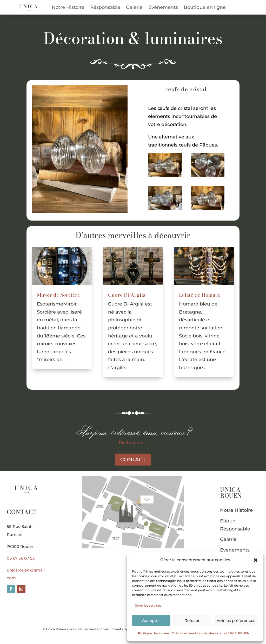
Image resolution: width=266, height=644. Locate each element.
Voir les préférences (236, 620)
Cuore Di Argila (127, 295)
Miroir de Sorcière (58, 295)
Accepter (151, 620)
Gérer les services (148, 605)
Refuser (192, 620)
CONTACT (133, 460)
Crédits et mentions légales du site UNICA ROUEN (211, 633)
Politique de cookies (154, 633)
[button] (256, 560)
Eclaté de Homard (200, 295)
